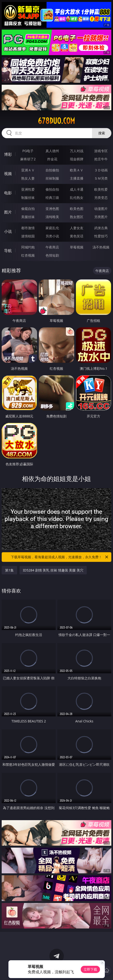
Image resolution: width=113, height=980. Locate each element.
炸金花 (52, 159)
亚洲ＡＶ (28, 170)
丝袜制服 (52, 178)
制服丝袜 (28, 198)
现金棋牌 (77, 159)
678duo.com (56, 121)
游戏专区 (101, 151)
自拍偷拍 (52, 170)
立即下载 (90, 969)
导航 (8, 251)
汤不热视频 (101, 247)
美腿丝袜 (28, 217)
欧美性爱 (101, 189)
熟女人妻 (28, 178)
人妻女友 (77, 228)
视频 (8, 174)
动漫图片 (101, 209)
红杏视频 (28, 255)
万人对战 (77, 151)
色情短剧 (52, 255)
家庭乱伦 (52, 228)
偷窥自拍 (28, 209)
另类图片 (101, 217)
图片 (8, 212)
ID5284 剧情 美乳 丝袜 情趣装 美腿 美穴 (53, 570)
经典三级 (52, 198)
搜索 (102, 133)
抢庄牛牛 (101, 159)
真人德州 (52, 151)
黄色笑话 (77, 236)
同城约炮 (28, 247)
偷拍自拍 (52, 189)
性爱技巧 (101, 236)
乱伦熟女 (77, 198)
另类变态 (101, 198)
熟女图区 (77, 217)
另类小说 (52, 236)
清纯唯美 (52, 217)
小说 (8, 231)
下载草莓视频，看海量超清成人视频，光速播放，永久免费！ (60, 557)
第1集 (9, 570)
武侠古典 (101, 228)
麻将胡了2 (28, 159)
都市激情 (28, 228)
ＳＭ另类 (101, 178)
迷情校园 (28, 236)
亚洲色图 (52, 209)
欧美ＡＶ (77, 170)
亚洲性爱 (28, 189)
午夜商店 (52, 247)
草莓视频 (77, 247)
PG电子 (28, 151)
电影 (8, 193)
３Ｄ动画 (101, 170)
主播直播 (77, 178)
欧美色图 (77, 209)
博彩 (8, 154)
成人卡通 (77, 189)
